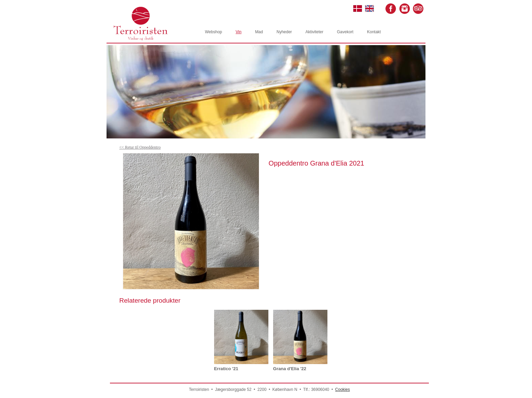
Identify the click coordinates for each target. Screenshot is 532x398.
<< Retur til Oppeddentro (140, 147)
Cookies (343, 390)
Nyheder (284, 32)
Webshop (213, 32)
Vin (238, 32)
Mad (259, 32)
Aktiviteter (314, 32)
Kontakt (374, 32)
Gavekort (345, 32)
